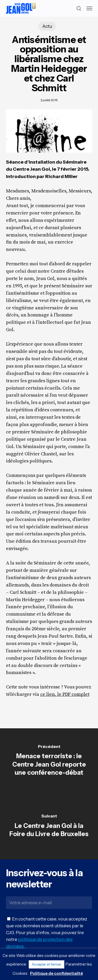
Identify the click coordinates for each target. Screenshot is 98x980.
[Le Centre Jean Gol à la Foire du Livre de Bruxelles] (49, 827)
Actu (47, 26)
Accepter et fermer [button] (47, 964)
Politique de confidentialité (56, 973)
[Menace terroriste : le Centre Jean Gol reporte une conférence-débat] (49, 761)
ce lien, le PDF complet (65, 694)
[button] (89, 8)
